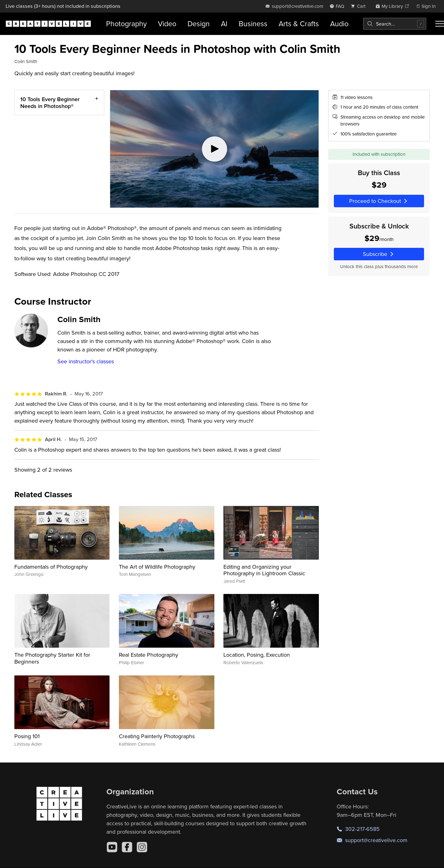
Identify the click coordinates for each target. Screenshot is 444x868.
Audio (339, 24)
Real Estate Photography (149, 655)
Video (167, 24)
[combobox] (395, 24)
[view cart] (360, 6)
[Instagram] (142, 847)
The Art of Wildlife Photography (157, 567)
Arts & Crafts (299, 24)
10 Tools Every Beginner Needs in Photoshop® (50, 103)
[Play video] (214, 149)
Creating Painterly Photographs (157, 736)
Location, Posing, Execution (257, 655)
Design (199, 24)
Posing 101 (27, 736)
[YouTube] (112, 847)
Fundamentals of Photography (51, 567)
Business (253, 24)
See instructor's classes (86, 361)
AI (224, 24)
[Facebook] (127, 847)
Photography (126, 24)
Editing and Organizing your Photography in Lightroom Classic (264, 570)
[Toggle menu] (440, 24)
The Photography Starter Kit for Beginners (52, 658)
